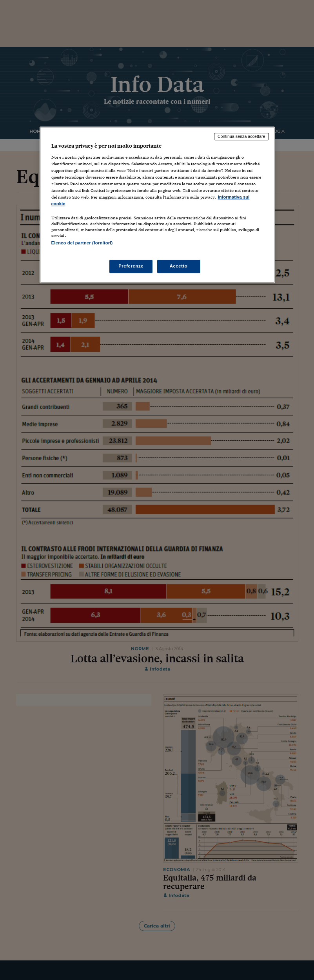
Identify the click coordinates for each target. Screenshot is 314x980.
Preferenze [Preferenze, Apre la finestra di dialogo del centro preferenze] (131, 266)
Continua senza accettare (241, 137)
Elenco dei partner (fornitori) (82, 243)
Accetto (179, 266)
